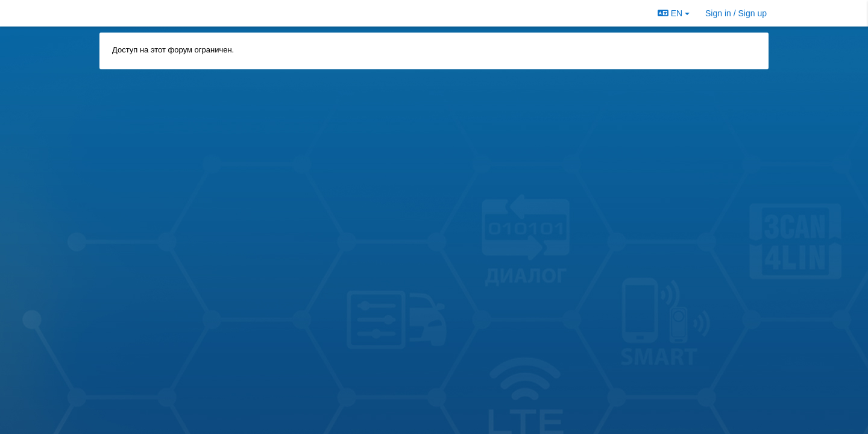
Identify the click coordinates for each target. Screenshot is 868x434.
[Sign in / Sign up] (736, 13)
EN (674, 13)
